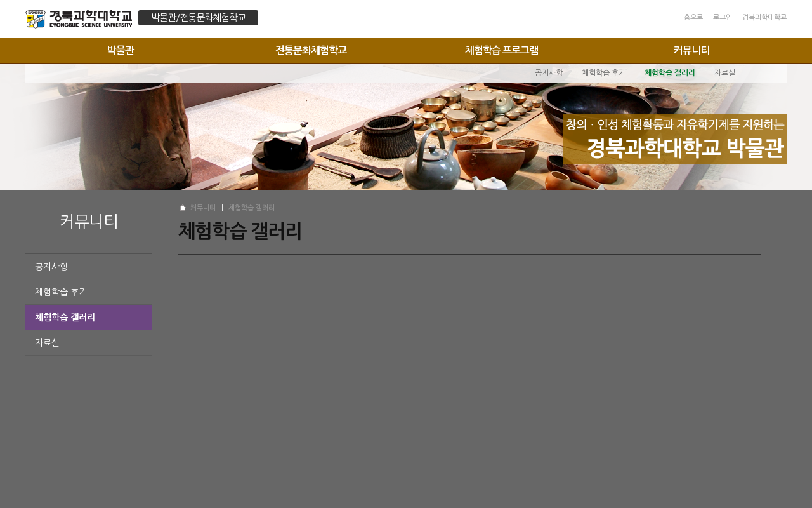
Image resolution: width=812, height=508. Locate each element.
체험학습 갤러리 (65, 317)
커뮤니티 (691, 50)
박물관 (121, 50)
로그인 (723, 17)
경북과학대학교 (764, 17)
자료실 (47, 343)
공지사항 (51, 267)
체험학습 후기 (61, 292)
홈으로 (693, 17)
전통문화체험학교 (311, 50)
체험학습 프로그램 (501, 50)
